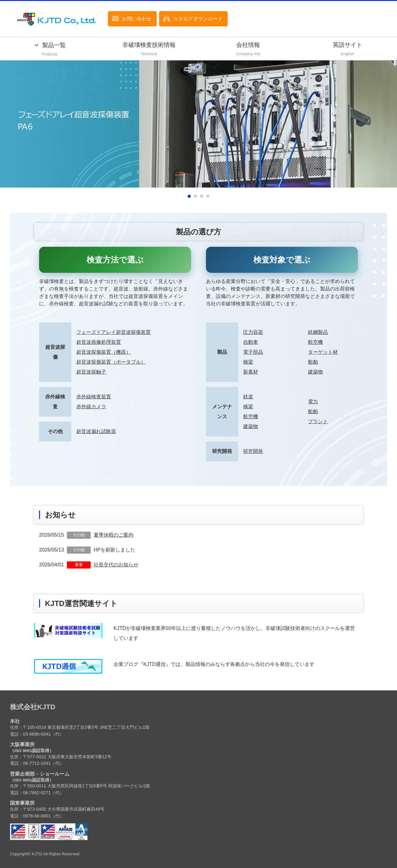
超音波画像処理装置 (99, 342)
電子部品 (253, 352)
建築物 (315, 372)
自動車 (251, 342)
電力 (313, 402)
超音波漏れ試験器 (96, 431)
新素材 (251, 372)
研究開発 (253, 451)
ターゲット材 (323, 352)
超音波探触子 (91, 372)
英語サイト (347, 50)
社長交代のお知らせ (116, 565)
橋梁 (248, 362)
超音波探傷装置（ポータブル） (111, 362)
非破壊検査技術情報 (149, 50)
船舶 (313, 362)
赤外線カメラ (91, 407)
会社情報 (248, 50)
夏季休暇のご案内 (114, 535)
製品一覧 (50, 50)
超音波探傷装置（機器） (104, 352)
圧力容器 (253, 332)
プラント (318, 421)
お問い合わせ (137, 19)
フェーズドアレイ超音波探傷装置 (114, 332)
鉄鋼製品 (318, 332)
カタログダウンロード (198, 19)
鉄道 (248, 397)
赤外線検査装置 (94, 397)
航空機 (315, 342)
